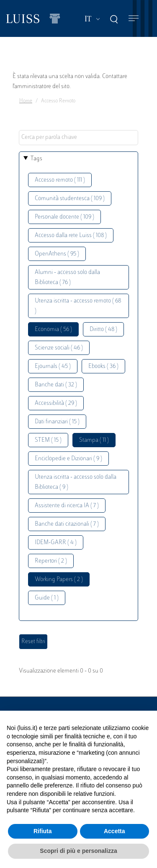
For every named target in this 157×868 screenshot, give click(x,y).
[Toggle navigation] (134, 19)
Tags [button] (36, 159)
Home (26, 101)
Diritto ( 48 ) (103, 330)
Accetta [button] (115, 831)
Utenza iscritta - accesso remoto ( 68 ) (78, 306)
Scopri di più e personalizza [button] (78, 851)
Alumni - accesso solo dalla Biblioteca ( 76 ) (67, 278)
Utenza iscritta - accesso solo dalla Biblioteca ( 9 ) (76, 482)
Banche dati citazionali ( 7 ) (67, 524)
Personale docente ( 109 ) (64, 217)
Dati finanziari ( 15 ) (57, 422)
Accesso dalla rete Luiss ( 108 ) (71, 236)
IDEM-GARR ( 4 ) (56, 543)
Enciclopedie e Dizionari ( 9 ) (68, 459)
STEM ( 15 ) (48, 440)
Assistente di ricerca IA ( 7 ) (67, 506)
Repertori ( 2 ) (51, 561)
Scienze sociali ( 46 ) (59, 348)
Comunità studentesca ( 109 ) (70, 199)
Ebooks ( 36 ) (103, 366)
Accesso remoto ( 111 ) (60, 180)
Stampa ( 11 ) (94, 440)
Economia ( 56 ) (53, 330)
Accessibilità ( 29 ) (56, 403)
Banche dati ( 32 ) (56, 385)
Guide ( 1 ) (47, 598)
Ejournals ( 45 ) (53, 366)
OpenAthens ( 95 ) (57, 254)
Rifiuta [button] (43, 831)
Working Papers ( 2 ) (59, 580)
